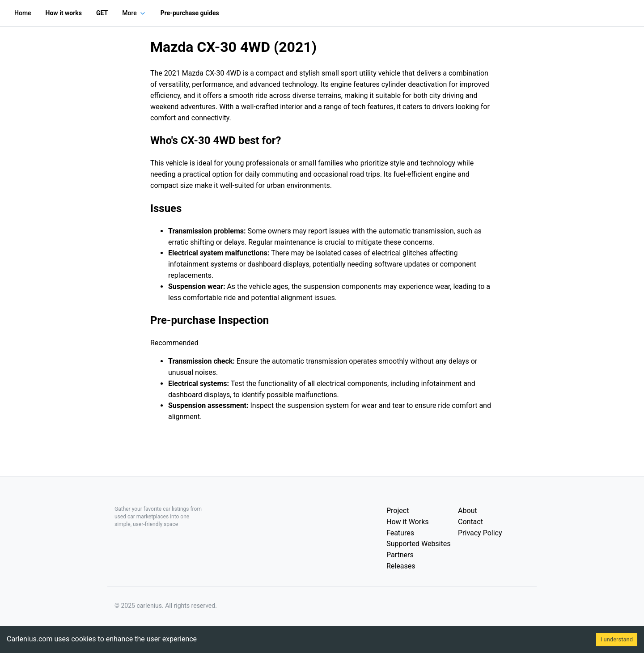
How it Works (408, 522)
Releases (401, 566)
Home (23, 13)
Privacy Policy (480, 533)
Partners (400, 555)
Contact (470, 522)
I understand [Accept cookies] (617, 639)
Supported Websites (418, 544)
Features (400, 533)
